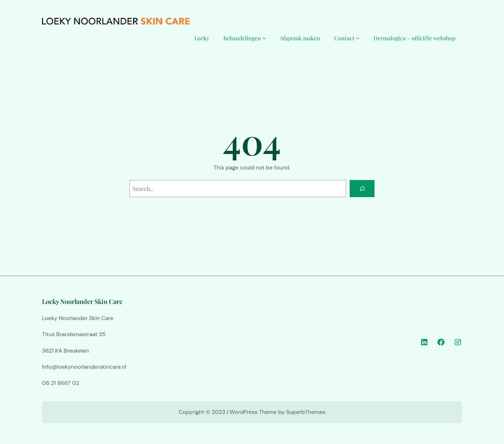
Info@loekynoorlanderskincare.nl (84, 367)
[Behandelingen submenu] (264, 38)
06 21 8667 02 (61, 383)
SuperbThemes (306, 412)
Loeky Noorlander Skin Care (82, 301)
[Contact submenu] (358, 38)
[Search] (362, 189)
